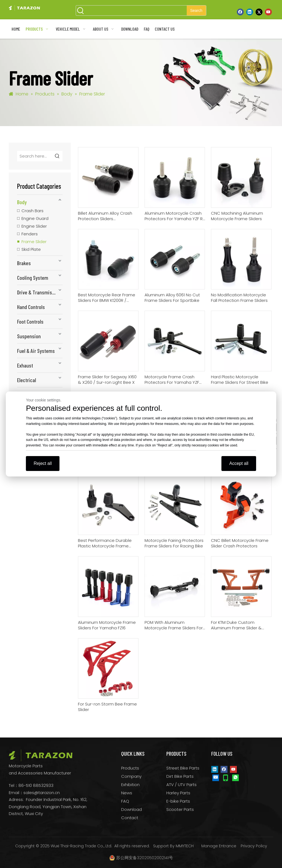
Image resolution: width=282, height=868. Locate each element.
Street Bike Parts (183, 768)
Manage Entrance (219, 846)
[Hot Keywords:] (196, 10)
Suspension (29, 336)
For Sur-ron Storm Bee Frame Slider (107, 707)
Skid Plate (31, 249)
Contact (130, 818)
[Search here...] (35, 156)
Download (131, 809)
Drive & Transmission (39, 292)
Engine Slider (34, 226)
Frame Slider (34, 242)
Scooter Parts (180, 809)
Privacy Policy (254, 846)
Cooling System (33, 278)
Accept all (239, 463)
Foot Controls (30, 321)
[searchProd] (136, 10)
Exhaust (25, 365)
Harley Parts (178, 793)
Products (130, 768)
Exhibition (130, 785)
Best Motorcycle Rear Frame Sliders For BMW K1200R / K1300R (107, 298)
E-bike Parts (178, 801)
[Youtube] (268, 12)
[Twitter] (259, 12)
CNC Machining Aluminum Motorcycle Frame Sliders (237, 216)
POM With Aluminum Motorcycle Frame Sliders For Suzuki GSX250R (174, 625)
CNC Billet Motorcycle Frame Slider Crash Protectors (240, 543)
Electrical (27, 380)
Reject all (43, 463)
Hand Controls (31, 307)
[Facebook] (240, 12)
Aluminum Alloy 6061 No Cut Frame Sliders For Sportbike (172, 298)
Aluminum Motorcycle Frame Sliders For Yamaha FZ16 (107, 625)
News (127, 793)
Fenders (30, 234)
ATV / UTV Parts (181, 785)
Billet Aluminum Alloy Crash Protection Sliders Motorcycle (105, 216)
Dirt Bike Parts (180, 776)
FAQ (125, 801)
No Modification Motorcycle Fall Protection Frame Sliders (239, 298)
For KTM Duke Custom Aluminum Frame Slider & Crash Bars (236, 625)
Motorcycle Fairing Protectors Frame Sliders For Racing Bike (174, 543)
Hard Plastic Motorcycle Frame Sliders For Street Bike (240, 380)
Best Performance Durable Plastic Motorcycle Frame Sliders (105, 543)
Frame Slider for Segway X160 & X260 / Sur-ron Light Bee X (107, 380)
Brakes (24, 263)
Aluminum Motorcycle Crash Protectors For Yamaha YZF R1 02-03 (174, 216)
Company (131, 776)
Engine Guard (35, 218)
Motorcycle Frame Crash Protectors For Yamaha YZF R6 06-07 (172, 380)
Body (22, 202)
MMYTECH (185, 846)
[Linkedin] (250, 12)
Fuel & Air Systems (36, 351)
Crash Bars (32, 211)
